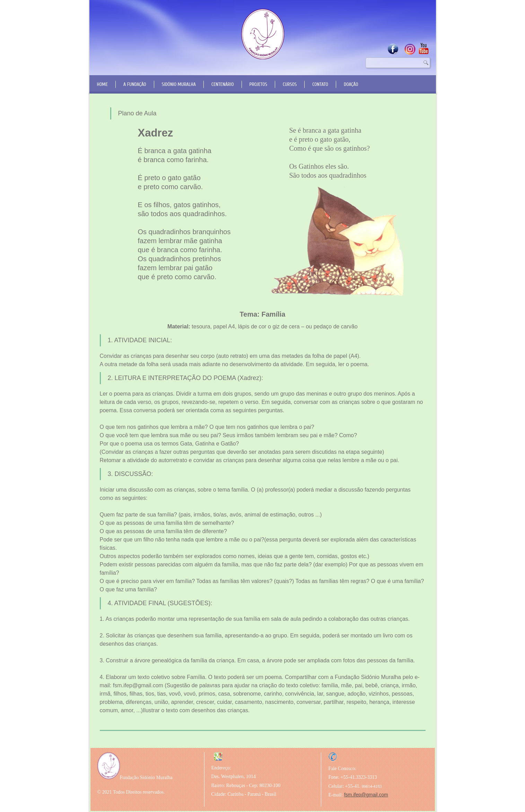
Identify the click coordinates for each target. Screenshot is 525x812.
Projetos (258, 84)
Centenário (223, 84)
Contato (320, 84)
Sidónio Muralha (179, 84)
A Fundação (135, 84)
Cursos (290, 84)
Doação (351, 84)
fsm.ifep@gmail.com (366, 795)
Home (103, 84)
